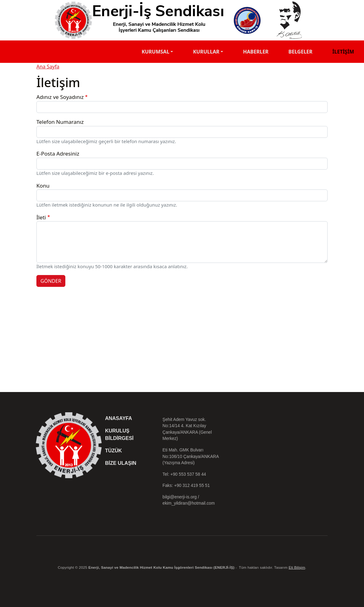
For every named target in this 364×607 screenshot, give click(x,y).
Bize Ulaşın (121, 463)
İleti (41, 217)
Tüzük (114, 451)
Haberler (256, 52)
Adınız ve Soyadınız (60, 97)
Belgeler (300, 52)
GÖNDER (51, 281)
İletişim (343, 52)
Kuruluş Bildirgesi (119, 434)
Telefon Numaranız (60, 122)
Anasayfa (119, 418)
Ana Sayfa (48, 67)
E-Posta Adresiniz (58, 154)
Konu (43, 186)
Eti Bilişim (297, 567)
